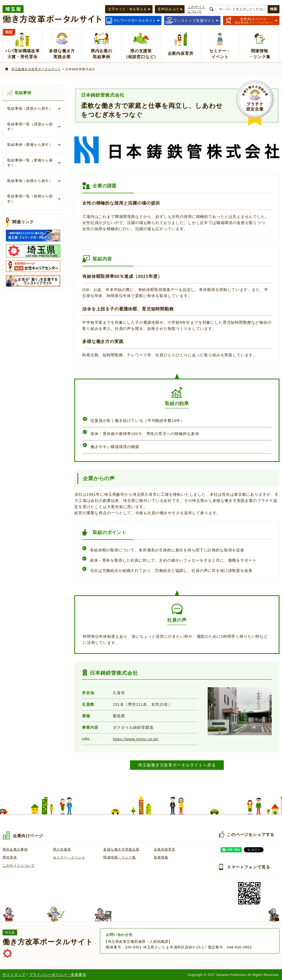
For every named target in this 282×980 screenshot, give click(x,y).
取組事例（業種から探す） (30, 145)
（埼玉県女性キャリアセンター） (253, 21)
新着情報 (161, 857)
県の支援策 (62, 849)
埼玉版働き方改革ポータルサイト (36, 69)
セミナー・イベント (69, 857)
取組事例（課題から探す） (30, 108)
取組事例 (23, 93)
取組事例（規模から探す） (30, 181)
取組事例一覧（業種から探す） (30, 163)
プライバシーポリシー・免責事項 (58, 975)
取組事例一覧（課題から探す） (30, 127)
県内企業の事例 (15, 849)
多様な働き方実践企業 (121, 849)
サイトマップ (14, 975)
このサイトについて (19, 866)
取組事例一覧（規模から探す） (30, 199)
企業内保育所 (165, 849)
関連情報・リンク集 (119, 857)
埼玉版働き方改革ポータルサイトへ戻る (177, 765)
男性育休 (10, 857)
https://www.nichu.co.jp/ (135, 739)
